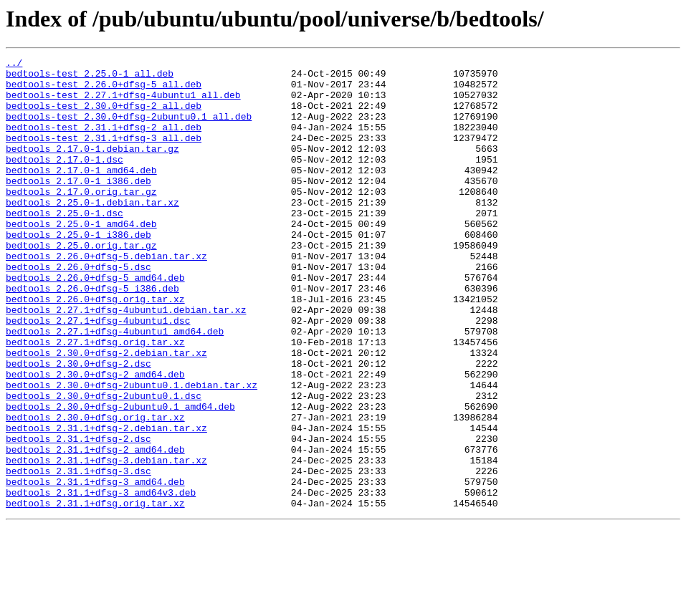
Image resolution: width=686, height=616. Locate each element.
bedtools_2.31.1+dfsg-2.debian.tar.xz (106, 503)
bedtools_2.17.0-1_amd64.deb (81, 193)
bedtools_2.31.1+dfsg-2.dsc (78, 516)
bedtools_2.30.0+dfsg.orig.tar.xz (95, 490)
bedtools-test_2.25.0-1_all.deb (90, 77)
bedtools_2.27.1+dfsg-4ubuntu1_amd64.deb (115, 387)
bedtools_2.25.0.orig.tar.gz (81, 284)
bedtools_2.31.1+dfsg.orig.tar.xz (95, 593)
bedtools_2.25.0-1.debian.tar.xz (92, 232)
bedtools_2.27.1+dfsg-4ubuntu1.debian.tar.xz (126, 361)
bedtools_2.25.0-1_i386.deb (78, 271)
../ (14, 64)
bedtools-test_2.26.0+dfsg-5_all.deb (104, 90)
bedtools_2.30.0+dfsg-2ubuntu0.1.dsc (104, 464)
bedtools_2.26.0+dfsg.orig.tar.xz (95, 348)
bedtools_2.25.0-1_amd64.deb (81, 258)
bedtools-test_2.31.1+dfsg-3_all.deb (104, 155)
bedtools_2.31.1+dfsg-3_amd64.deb (95, 567)
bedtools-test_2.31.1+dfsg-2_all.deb (104, 142)
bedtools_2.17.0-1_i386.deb (78, 206)
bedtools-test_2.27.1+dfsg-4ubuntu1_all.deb (123, 103)
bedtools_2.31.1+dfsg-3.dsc (78, 554)
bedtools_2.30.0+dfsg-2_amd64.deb (95, 438)
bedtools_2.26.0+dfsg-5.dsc (78, 309)
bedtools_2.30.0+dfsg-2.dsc (78, 425)
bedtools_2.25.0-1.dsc (65, 245)
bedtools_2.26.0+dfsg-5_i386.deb (92, 335)
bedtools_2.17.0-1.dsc (65, 181)
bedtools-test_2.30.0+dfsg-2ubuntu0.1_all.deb (129, 129)
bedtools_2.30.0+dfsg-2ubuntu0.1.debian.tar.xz (132, 451)
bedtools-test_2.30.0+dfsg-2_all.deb (104, 116)
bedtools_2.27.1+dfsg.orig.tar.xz (95, 400)
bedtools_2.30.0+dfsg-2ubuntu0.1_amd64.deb (120, 477)
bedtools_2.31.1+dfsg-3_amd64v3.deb (101, 580)
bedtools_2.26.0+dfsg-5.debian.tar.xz (106, 297)
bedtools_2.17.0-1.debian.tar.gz (92, 168)
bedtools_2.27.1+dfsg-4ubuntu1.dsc (98, 374)
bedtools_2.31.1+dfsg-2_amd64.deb (95, 529)
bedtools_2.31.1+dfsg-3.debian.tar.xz (106, 542)
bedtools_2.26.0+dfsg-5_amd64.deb (95, 322)
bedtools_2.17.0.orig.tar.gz (81, 219)
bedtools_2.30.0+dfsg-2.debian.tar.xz (106, 413)
